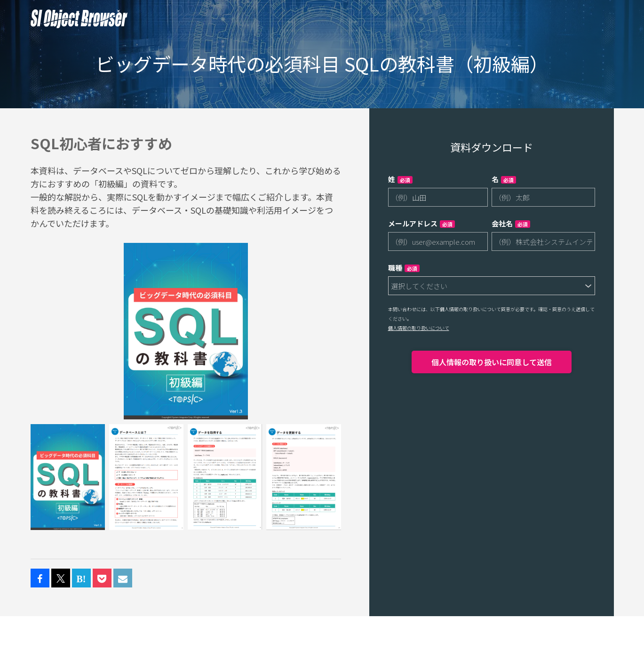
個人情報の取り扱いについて (419, 328)
